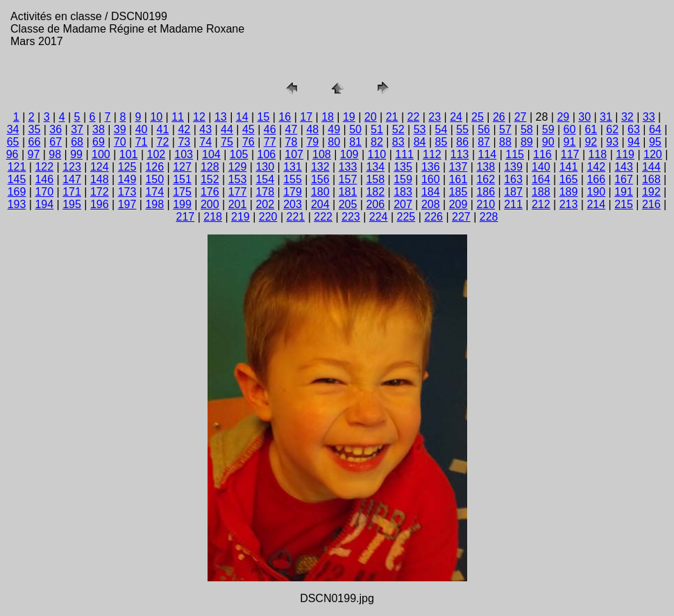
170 (44, 192)
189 (569, 192)
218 (213, 217)
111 (404, 154)
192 (651, 192)
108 (322, 154)
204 (320, 204)
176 (210, 192)
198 (154, 204)
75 (227, 142)
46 (270, 129)
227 (461, 217)
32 (627, 117)
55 (462, 129)
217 (186, 217)
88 (505, 142)
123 (72, 167)
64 (655, 129)
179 (293, 192)
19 (349, 117)
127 (182, 167)
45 (248, 129)
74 (205, 142)
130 (265, 167)
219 (241, 217)
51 (377, 129)
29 (563, 117)
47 (292, 129)
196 (100, 204)
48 (312, 129)
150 (154, 179)
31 (606, 117)
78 (292, 142)
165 (569, 179)
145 (17, 179)
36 (56, 129)
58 (527, 129)
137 (458, 167)
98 (55, 154)
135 (403, 167)
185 (458, 192)
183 (403, 192)
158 (375, 179)
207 (403, 204)
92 (591, 142)
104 (211, 154)
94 (634, 142)
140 (541, 167)
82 (377, 142)
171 (72, 192)
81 (355, 142)
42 (184, 129)
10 (156, 117)
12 (199, 117)
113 (460, 154)
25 (478, 117)
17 (306, 117)
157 (348, 179)
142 (596, 167)
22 (414, 117)
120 (653, 154)
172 (100, 192)
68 (77, 142)
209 (458, 204)
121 (17, 167)
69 (99, 142)
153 (238, 179)
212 (541, 204)
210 (486, 204)
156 (320, 179)
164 (541, 179)
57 (505, 129)
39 (120, 129)
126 (154, 167)
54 (441, 129)
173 (127, 192)
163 (513, 179)
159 (403, 179)
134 (375, 167)
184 (431, 192)
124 (100, 167)
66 (34, 142)
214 (596, 204)
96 (12, 154)
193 (17, 204)
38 (99, 129)
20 (371, 117)
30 (584, 117)
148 (100, 179)
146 (44, 179)
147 (72, 179)
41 (163, 129)
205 (348, 204)
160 (431, 179)
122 (44, 167)
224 (379, 217)
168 (651, 179)
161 (458, 179)
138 (486, 167)
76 (248, 142)
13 (221, 117)
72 (163, 142)
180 (320, 192)
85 (441, 142)
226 (433, 217)
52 (398, 129)
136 (431, 167)
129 (238, 167)
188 (541, 192)
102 (157, 154)
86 (462, 142)
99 (76, 154)
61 (591, 129)
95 (655, 142)
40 (142, 129)
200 (210, 204)
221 (296, 217)
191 (624, 192)
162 (486, 179)
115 (515, 154)
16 (285, 117)
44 (227, 129)
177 (238, 192)
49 (334, 129)
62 (612, 129)
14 (242, 117)
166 (596, 179)
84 (420, 142)
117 (570, 154)
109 (349, 154)
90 (548, 142)
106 (267, 154)
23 (435, 117)
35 (34, 129)
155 (293, 179)
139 (513, 167)
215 (624, 204)
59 (548, 129)
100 (101, 154)
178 (265, 192)
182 (375, 192)
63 (634, 129)
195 (72, 204)
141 (569, 167)
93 (612, 142)
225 (406, 217)
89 (527, 142)
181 (348, 192)
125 (127, 167)
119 (625, 154)
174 (154, 192)
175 (182, 192)
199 (182, 204)
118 (598, 154)
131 (293, 167)
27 (521, 117)
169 (17, 192)
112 (432, 154)
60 (570, 129)
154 (265, 179)
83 (398, 142)
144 (651, 167)
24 (456, 117)
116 (542, 154)
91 (570, 142)
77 (270, 142)
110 (377, 154)
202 (265, 204)
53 (420, 129)
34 (13, 129)
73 (184, 142)
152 (210, 179)
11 (178, 117)
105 (239, 154)
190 (596, 192)
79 (312, 142)
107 (294, 154)
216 (651, 204)
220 (268, 217)
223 (351, 217)
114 (488, 154)
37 (77, 129)
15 (264, 117)
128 (210, 167)
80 (334, 142)
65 (13, 142)
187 (513, 192)
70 (120, 142)
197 (127, 204)
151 (182, 179)
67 (56, 142)
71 (142, 142)
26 (499, 117)
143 (624, 167)
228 (489, 217)
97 (34, 154)
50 (355, 129)
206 (375, 204)
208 (431, 204)
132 (320, 167)
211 (513, 204)
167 (624, 179)
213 (569, 204)
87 (484, 142)
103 (184, 154)
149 (127, 179)
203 (293, 204)
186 (486, 192)
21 (392, 117)
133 (348, 167)
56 (484, 129)
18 (328, 117)
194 (44, 204)
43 (205, 129)
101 (129, 154)
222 (323, 217)
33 (649, 117)
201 (238, 204)
